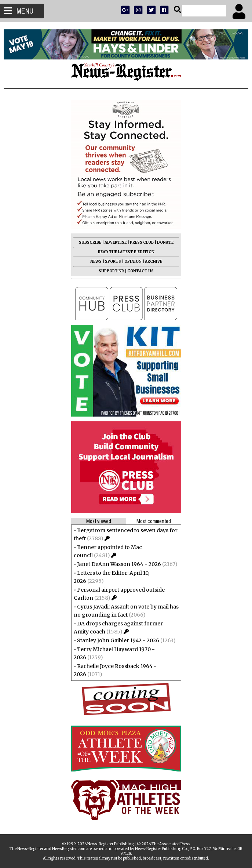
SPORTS (113, 262)
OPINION (133, 262)
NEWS (96, 262)
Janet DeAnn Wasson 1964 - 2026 (119, 564)
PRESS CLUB (142, 242)
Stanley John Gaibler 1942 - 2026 (118, 640)
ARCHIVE (154, 262)
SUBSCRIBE (90, 242)
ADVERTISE (116, 242)
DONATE (165, 242)
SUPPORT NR (111, 271)
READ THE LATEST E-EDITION (126, 252)
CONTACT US (140, 271)
